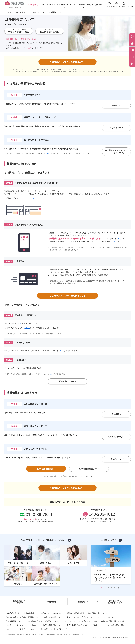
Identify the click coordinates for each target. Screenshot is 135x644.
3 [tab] (108, 588)
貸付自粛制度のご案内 (116, 625)
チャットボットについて (107, 617)
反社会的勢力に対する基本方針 (50, 613)
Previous (99, 588)
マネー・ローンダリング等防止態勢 (77, 621)
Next (118, 588)
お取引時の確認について (53, 617)
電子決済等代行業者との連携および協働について (85, 625)
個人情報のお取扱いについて (99, 613)
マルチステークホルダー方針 (42, 629)
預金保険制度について (15, 621)
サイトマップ (62, 629)
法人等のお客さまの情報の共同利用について (23, 617)
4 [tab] (111, 588)
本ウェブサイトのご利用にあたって (80, 617)
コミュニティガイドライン (16, 629)
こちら (29, 48)
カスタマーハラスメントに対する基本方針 (22, 625)
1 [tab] (102, 588)
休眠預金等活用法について (52, 625)
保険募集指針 (29, 613)
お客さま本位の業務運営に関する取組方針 (110, 621)
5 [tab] (115, 588)
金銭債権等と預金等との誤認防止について (43, 621)
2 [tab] (105, 588)
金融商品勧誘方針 (13, 613)
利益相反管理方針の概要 (75, 613)
